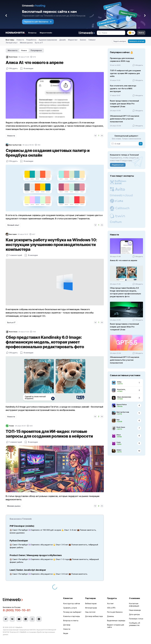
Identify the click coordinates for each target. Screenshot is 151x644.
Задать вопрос (120, 41)
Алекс (119, 450)
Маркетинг (73, 40)
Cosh (119, 442)
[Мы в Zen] (39, 619)
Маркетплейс (46, 33)
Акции (66, 633)
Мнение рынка (26, 43)
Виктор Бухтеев (123, 412)
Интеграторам (91, 608)
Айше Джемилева (124, 397)
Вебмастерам (91, 604)
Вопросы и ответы (71, 621)
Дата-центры (134, 614)
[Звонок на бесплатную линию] (30, 610)
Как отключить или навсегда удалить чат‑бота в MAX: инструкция (123, 88)
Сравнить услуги (70, 608)
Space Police (122, 404)
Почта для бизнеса (115, 612)
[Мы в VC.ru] (32, 619)
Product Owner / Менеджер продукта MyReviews (36, 555)
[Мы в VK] (12, 619)
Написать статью (137, 41)
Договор (67, 625)
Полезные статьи (136, 619)
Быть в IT (39, 43)
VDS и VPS (111, 608)
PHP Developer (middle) (22, 526)
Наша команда (135, 610)
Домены (110, 616)
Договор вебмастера (94, 616)
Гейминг (92, 40)
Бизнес (83, 40)
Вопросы (32, 33)
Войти (141, 33)
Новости (20, 40)
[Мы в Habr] (26, 619)
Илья (119, 435)
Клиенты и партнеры (72, 616)
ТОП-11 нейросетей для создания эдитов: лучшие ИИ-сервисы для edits (125, 73)
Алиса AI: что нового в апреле (124, 260)
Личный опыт (12, 43)
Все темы (10, 40)
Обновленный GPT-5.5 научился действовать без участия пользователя (125, 119)
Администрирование (48, 40)
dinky (119, 382)
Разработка (31, 40)
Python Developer (19, 541)
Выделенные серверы (116, 621)
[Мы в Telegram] (6, 619)
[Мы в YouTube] (19, 619)
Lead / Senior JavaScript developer (28, 570)
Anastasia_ (121, 389)
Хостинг (110, 604)
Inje (118, 420)
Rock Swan (121, 427)
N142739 (6, 632)
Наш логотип (90, 612)
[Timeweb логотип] (30, 600)
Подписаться (118, 165)
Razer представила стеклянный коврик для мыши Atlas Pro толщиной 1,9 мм (124, 104)
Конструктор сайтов (72, 604)
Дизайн (63, 40)
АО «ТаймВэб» (17, 627)
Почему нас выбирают (72, 612)
